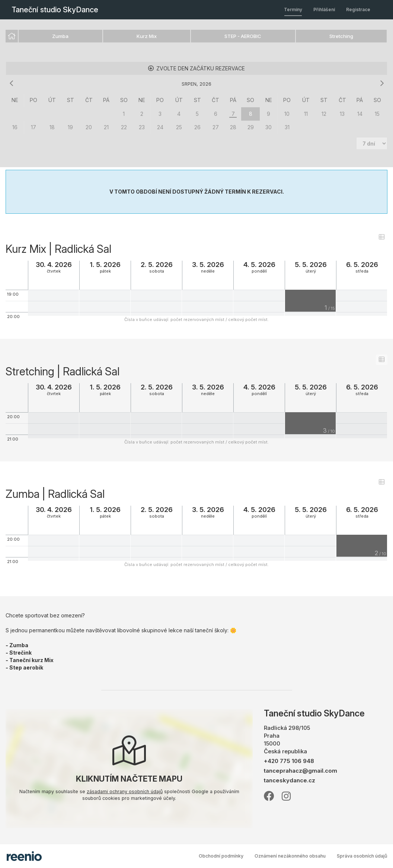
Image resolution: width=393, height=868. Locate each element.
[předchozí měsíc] (11, 83)
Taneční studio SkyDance (55, 10)
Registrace (358, 9)
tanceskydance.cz (290, 780)
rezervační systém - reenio (24, 856)
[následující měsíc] (382, 83)
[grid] (196, 114)
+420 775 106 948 (289, 761)
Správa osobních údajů (362, 856)
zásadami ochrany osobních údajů (125, 791)
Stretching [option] (341, 36)
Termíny (293, 9)
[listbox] (196, 36)
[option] (12, 36)
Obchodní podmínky (221, 856)
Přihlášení (324, 9)
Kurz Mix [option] (147, 36)
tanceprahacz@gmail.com (301, 771)
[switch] (382, 237)
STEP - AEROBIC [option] (243, 36)
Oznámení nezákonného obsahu (290, 856)
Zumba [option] (60, 36)
